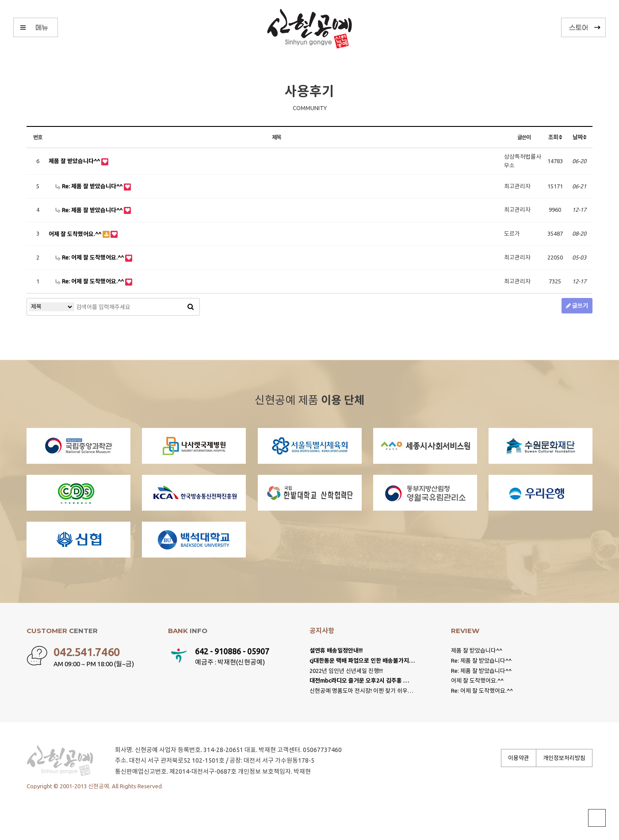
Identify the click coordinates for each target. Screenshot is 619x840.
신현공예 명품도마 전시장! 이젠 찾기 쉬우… (361, 691)
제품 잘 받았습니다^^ (75, 161)
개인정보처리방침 (564, 758)
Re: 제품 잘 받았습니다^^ (90, 186)
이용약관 (519, 758)
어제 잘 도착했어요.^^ (76, 234)
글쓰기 (577, 305)
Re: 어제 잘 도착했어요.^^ (90, 257)
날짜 (579, 137)
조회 (555, 137)
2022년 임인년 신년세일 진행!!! (346, 671)
